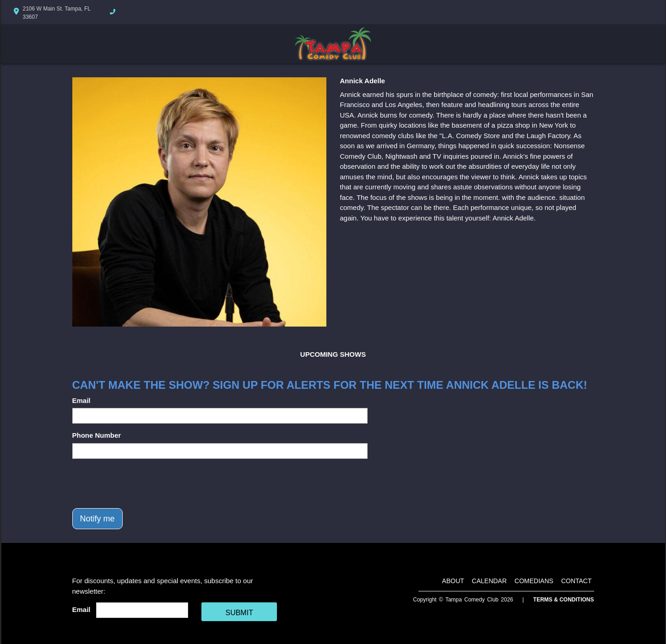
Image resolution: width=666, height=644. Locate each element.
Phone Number (97, 435)
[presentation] (142, 483)
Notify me (97, 519)
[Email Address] (142, 610)
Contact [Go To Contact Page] (577, 581)
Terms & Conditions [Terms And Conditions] (564, 600)
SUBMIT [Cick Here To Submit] (239, 613)
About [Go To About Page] (453, 581)
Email (81, 400)
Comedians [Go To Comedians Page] (534, 581)
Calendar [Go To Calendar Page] (489, 581)
